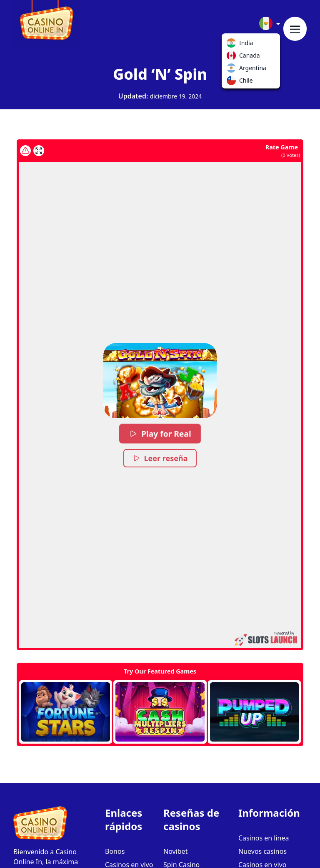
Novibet (175, 851)
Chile (233, 82)
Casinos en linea (264, 838)
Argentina (233, 70)
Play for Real (160, 434)
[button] (160, 381)
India (233, 45)
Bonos (115, 851)
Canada (233, 57)
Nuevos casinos (262, 851)
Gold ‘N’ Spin (160, 74)
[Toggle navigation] (295, 29)
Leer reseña (160, 458)
